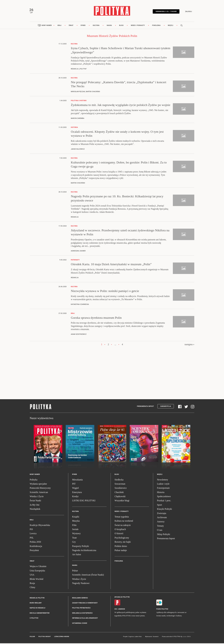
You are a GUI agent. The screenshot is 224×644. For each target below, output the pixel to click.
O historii (119, 534)
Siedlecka (119, 480)
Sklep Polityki (163, 535)
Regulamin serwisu (80, 599)
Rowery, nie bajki (123, 543)
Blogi (121, 26)
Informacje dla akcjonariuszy (85, 619)
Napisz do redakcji (37, 609)
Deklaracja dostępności (82, 614)
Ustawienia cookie (80, 624)
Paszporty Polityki (81, 547)
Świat (71, 26)
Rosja (32, 584)
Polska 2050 (35, 543)
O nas (160, 531)
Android (122, 610)
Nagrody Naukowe (81, 584)
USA (32, 576)
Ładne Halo (138, 637)
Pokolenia (156, 26)
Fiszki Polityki (162, 610)
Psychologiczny (122, 538)
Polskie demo (121, 547)
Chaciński (119, 493)
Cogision (131, 637)
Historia (161, 493)
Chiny (32, 588)
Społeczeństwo (164, 497)
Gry (74, 543)
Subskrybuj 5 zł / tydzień (165, 12)
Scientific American (39, 493)
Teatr (74, 538)
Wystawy (76, 534)
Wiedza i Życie (37, 497)
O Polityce (34, 619)
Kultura (96, 26)
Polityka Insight (45, 637)
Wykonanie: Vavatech (152, 637)
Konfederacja (36, 547)
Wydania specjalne (38, 485)
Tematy (160, 527)
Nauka (109, 26)
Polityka (33, 480)
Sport (159, 506)
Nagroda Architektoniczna (84, 551)
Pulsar (75, 571)
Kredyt (75, 497)
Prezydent (34, 551)
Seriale (75, 530)
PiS (31, 530)
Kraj (59, 26)
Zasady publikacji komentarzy (85, 604)
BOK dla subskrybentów (40, 614)
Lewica (33, 534)
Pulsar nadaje (121, 551)
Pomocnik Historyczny (40, 489)
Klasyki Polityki (164, 510)
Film (74, 526)
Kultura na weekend (124, 522)
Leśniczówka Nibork (62, 637)
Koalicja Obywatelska (40, 526)
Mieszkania (77, 480)
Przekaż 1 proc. (164, 501)
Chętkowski (120, 497)
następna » (189, 345)
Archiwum (162, 518)
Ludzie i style (163, 485)
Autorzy (161, 522)
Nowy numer (47, 26)
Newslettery (162, 480)
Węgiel (75, 489)
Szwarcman (120, 485)
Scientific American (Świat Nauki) (88, 576)
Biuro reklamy (36, 604)
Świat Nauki (35, 501)
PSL (32, 538)
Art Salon (77, 555)
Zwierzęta (162, 514)
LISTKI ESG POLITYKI (84, 501)
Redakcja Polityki (37, 599)
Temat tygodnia (122, 517)
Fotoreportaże (163, 489)
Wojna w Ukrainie (38, 567)
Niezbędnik (35, 510)
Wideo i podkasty (138, 26)
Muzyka (76, 522)
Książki (76, 517)
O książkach (120, 530)
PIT (74, 485)
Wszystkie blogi (122, 501)
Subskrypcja (166, 407)
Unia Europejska (37, 571)
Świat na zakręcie (123, 526)
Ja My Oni (35, 506)
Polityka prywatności (81, 609)
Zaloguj (188, 12)
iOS (116, 610)
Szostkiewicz (121, 489)
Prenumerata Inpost (145, 407)
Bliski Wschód (36, 580)
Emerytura (77, 493)
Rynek (83, 26)
